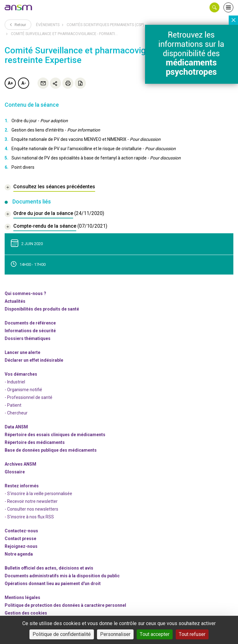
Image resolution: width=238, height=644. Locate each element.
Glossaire (15, 472)
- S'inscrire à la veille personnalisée (38, 494)
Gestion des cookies (26, 613)
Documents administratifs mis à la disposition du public (62, 576)
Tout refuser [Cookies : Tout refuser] (192, 634)
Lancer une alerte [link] (22, 352)
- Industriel (15, 382)
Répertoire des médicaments (35, 442)
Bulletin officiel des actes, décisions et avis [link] (49, 568)
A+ (10, 83)
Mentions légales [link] (22, 597)
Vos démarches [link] (21, 374)
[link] (19, 7)
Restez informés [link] (22, 486)
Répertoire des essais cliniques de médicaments (55, 435)
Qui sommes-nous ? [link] (25, 293)
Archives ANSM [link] (20, 464)
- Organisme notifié (23, 390)
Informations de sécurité (30, 331)
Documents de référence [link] (30, 323)
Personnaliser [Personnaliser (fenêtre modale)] (115, 634)
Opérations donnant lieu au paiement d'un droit (53, 584)
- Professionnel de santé (29, 397)
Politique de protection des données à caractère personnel (65, 605)
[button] (214, 7)
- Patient (13, 405)
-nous (21, 546)
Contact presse (20, 539)
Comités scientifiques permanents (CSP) (105, 25)
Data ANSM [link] (16, 427)
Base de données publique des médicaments (51, 450)
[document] (54, 214)
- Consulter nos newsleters (31, 509)
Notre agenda (19, 554)
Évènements (48, 25)
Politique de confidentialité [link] (62, 634)
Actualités (15, 301)
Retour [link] (18, 25)
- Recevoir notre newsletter (31, 501)
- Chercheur (16, 413)
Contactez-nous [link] (21, 531)
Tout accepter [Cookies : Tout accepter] (155, 634)
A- (24, 83)
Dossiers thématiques (28, 338)
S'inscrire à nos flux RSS (31, 517)
